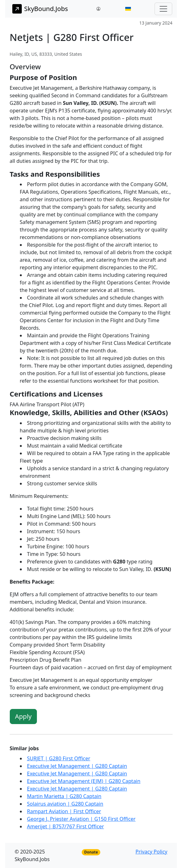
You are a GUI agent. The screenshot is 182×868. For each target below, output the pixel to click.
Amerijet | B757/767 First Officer (66, 826)
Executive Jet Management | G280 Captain (77, 766)
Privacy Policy (152, 852)
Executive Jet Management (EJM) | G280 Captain (84, 781)
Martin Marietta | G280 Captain (64, 796)
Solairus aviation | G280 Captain (65, 804)
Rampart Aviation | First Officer (64, 811)
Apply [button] (23, 716)
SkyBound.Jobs (40, 9)
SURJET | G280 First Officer (59, 758)
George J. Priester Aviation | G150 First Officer (81, 819)
